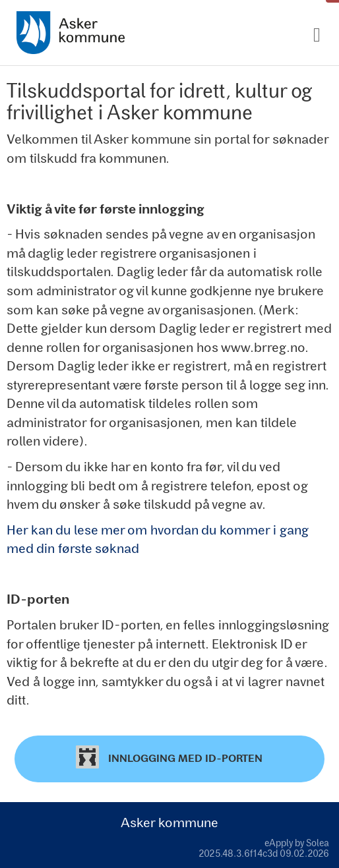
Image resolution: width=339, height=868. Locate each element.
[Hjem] (71, 33)
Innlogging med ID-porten (169, 757)
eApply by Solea (297, 843)
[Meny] (317, 35)
